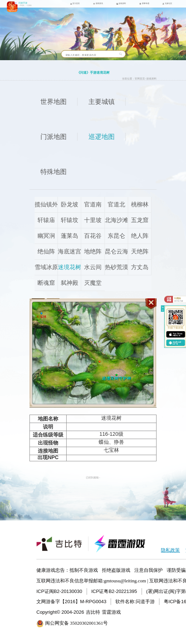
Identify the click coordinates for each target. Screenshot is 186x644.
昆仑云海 (116, 251)
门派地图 (54, 137)
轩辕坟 (70, 220)
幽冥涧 (46, 236)
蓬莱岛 (70, 236)
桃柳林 (140, 204)
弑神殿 (70, 283)
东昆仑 (116, 236)
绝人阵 (140, 236)
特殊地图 (54, 172)
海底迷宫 (70, 251)
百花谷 (93, 236)
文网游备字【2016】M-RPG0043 (71, 602)
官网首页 (140, 79)
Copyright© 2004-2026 (60, 612)
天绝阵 (140, 251)
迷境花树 (70, 267)
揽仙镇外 (46, 204)
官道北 (116, 204)
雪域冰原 (46, 267)
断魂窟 (46, 283)
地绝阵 (93, 251)
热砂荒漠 (116, 267)
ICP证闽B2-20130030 (59, 591)
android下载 (176, 343)
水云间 (93, 267)
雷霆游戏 (111, 612)
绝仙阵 (46, 251)
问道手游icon (12, 7)
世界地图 (54, 102)
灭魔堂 (93, 283)
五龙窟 (140, 220)
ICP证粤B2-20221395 (114, 591)
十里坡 (93, 220)
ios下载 (176, 335)
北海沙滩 (116, 220)
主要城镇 (102, 102)
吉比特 (93, 612)
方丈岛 (140, 267)
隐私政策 (170, 550)
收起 (163, 309)
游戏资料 (151, 79)
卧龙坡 (70, 204)
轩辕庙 (46, 220)
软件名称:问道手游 (135, 602)
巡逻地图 (102, 137)
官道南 (93, 204)
